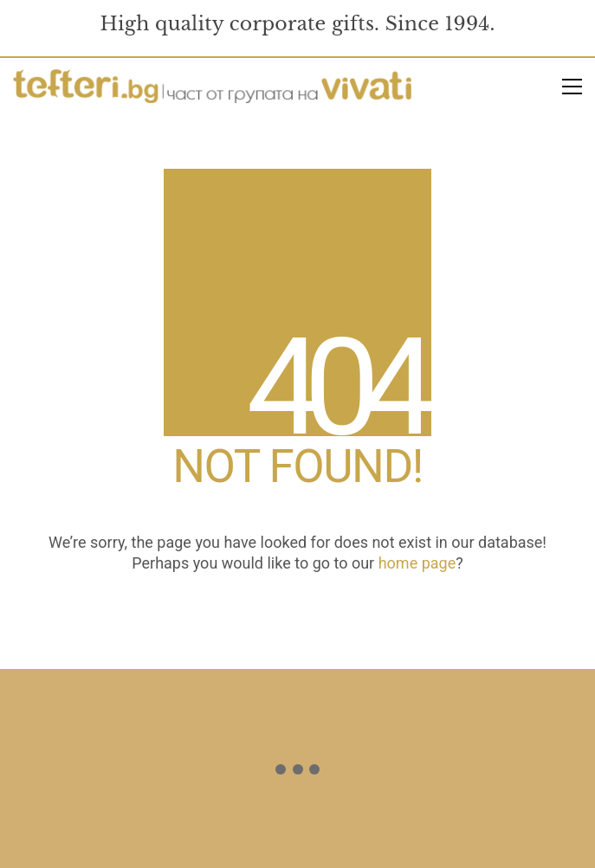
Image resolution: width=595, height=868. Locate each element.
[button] (572, 87)
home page (417, 563)
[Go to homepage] (212, 87)
